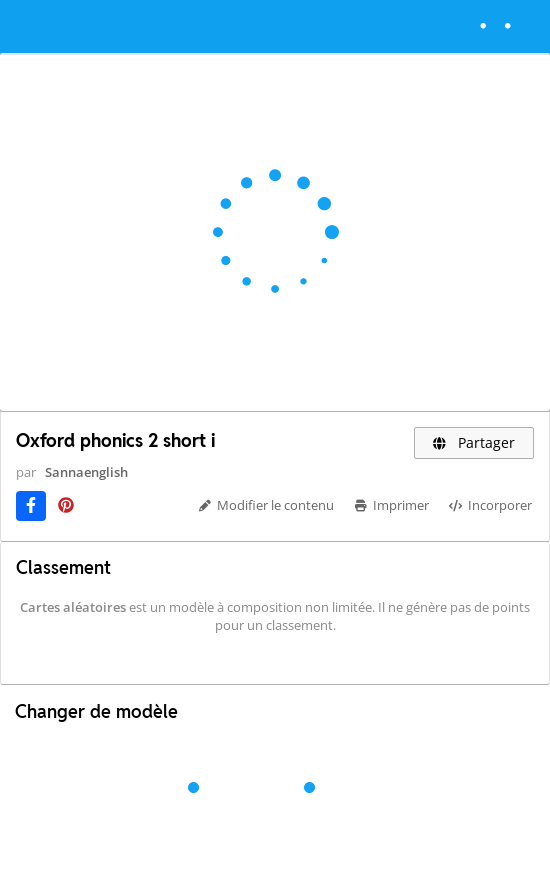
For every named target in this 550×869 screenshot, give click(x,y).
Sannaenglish (86, 472)
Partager (474, 442)
